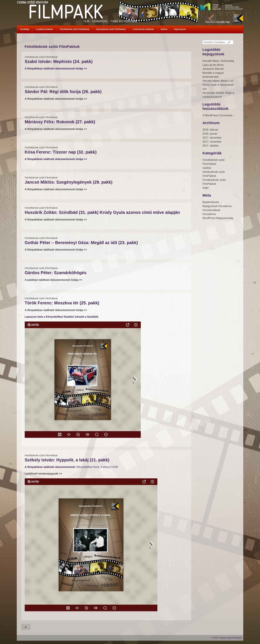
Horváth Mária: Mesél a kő (218, 81)
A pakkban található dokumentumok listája (52, 280)
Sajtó (205, 188)
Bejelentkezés (211, 202)
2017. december (212, 138)
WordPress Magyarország (218, 218)
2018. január (210, 134)
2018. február (210, 130)
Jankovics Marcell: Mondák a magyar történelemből (213, 73)
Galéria (207, 168)
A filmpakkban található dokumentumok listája (54, 250)
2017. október (211, 146)
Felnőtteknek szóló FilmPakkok (41, 57)
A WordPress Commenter (217, 115)
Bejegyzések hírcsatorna (217, 206)
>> (81, 280)
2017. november (212, 142)
